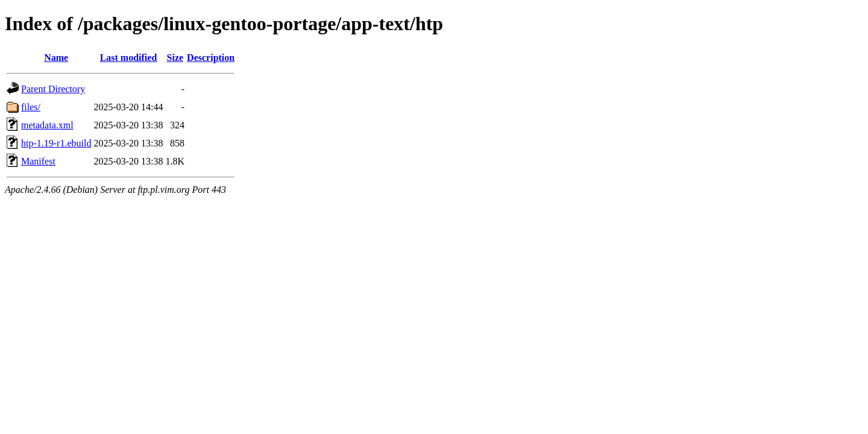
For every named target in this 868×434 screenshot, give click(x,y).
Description (211, 58)
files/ (31, 107)
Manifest (38, 161)
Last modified (129, 58)
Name (56, 58)
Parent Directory (53, 89)
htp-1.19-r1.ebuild (56, 143)
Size (175, 58)
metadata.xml (47, 125)
